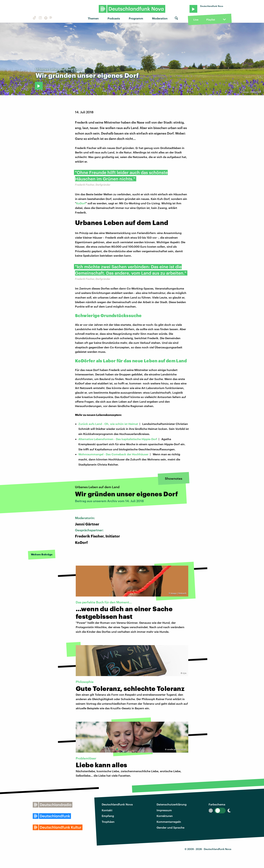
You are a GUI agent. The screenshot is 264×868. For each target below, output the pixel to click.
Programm (136, 18)
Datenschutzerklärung (172, 804)
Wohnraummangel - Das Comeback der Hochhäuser (113, 454)
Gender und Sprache (170, 827)
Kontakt (107, 810)
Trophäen (108, 822)
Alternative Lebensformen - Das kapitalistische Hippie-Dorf (118, 439)
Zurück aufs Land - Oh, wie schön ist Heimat (108, 424)
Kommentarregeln (169, 822)
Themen (93, 18)
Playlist (211, 20)
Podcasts (114, 18)
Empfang (108, 816)
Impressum (164, 810)
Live (196, 20)
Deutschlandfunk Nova (117, 804)
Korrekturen (165, 816)
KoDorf (81, 203)
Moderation (160, 18)
